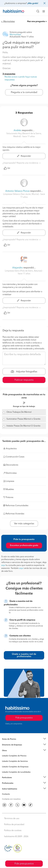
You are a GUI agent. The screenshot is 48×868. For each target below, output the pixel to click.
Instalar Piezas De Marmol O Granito (23, 426)
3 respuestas (9, 74)
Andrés (17, 130)
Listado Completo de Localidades (16, 772)
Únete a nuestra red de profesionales (24, 655)
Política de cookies (13, 831)
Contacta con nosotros (11, 799)
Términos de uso (12, 819)
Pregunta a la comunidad (24, 92)
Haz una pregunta (36, 22)
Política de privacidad (14, 825)
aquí (3, 565)
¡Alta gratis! (33, 3)
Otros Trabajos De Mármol (19, 412)
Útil (7, 168)
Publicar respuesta (24, 380)
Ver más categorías (24, 524)
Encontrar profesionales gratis (24, 546)
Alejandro (18, 268)
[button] (24, 739)
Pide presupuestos (24, 864)
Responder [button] (24, 156)
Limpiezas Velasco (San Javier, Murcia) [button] (21, 194)
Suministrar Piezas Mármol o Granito (23, 419)
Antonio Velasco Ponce (17, 191)
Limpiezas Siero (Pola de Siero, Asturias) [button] (24, 271)
